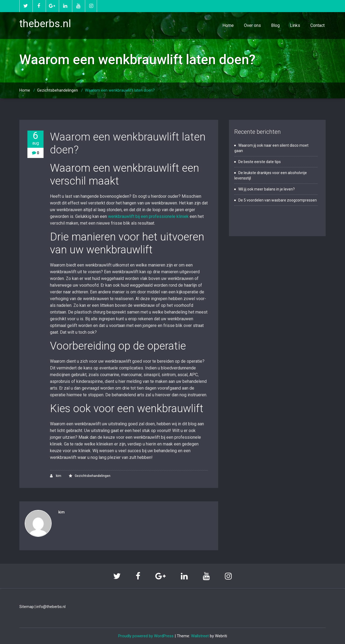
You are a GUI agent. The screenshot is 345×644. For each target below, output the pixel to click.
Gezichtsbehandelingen (57, 90)
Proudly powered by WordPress (146, 636)
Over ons (252, 25)
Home (228, 25)
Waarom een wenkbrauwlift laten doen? (120, 90)
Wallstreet (200, 636)
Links (295, 25)
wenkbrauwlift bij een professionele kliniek (148, 216)
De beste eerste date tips (260, 162)
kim (56, 476)
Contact (317, 25)
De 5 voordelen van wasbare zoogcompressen (278, 200)
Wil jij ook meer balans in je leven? (267, 189)
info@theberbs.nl (51, 607)
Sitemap (27, 607)
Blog (275, 25)
